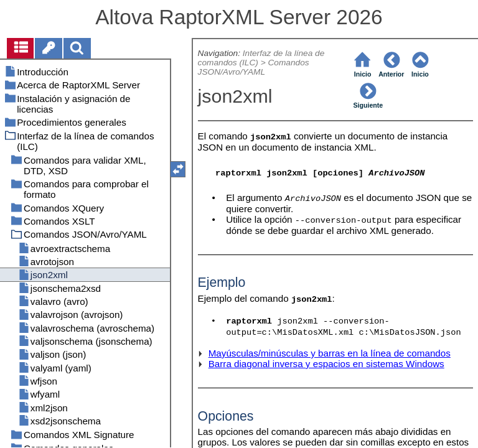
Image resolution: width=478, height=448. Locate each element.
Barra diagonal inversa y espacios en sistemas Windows (326, 364)
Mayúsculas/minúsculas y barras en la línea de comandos (330, 353)
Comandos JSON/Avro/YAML (254, 67)
